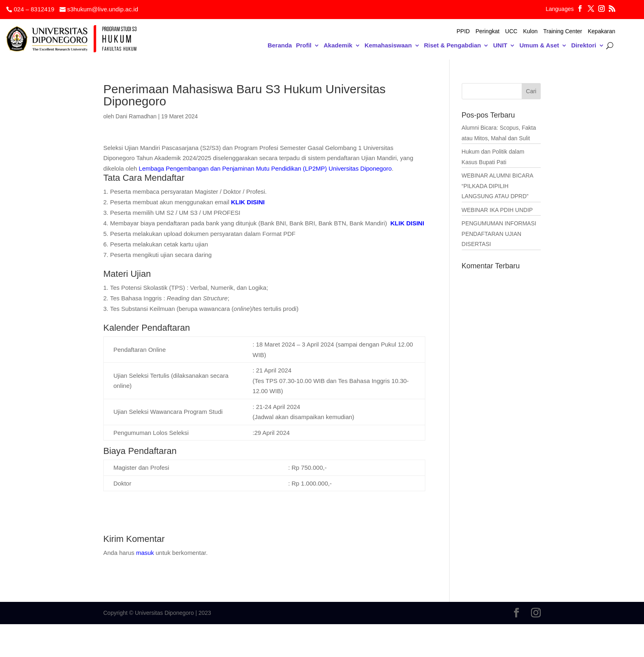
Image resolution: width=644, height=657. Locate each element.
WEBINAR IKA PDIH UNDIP (497, 210)
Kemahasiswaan (388, 46)
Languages (560, 9)
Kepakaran (601, 31)
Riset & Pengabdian (453, 46)
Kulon (530, 31)
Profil (304, 46)
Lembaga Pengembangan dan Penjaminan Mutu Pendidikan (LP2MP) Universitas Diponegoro (265, 168)
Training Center (563, 31)
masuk (145, 553)
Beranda (280, 46)
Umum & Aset (539, 46)
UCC (511, 31)
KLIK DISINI (248, 202)
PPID (463, 31)
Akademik (338, 46)
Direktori (584, 46)
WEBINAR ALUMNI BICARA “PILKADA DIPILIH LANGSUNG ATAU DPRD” (498, 186)
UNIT (500, 46)
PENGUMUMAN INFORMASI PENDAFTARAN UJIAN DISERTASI (499, 234)
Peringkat (487, 31)
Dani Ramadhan (136, 116)
